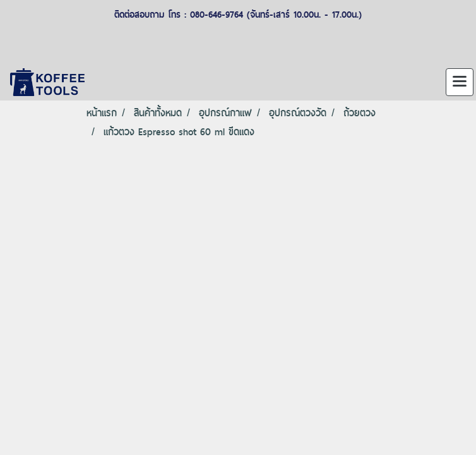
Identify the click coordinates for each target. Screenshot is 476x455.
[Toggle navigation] (460, 82)
